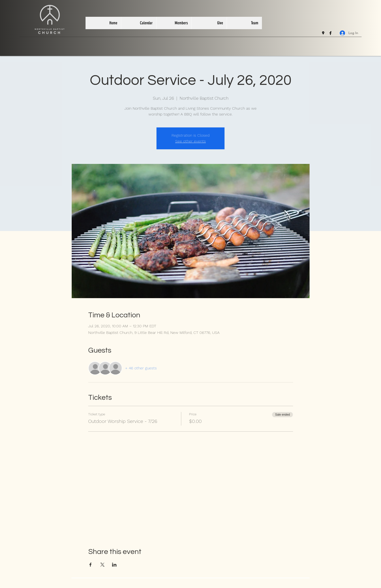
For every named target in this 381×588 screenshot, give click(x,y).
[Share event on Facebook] (91, 565)
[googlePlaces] (323, 33)
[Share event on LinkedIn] (114, 565)
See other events (190, 141)
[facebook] (330, 33)
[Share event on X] (102, 565)
